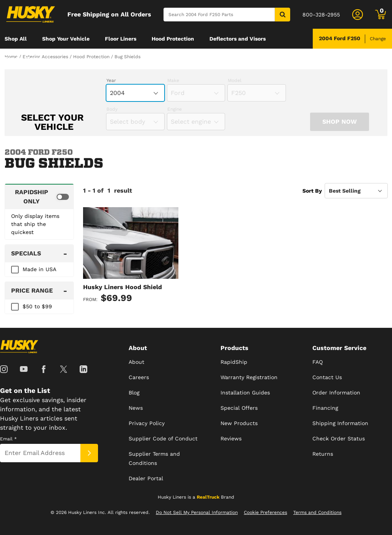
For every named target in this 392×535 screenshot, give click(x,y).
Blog (134, 393)
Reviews (231, 438)
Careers (139, 377)
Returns (323, 454)
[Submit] (89, 453)
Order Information (336, 393)
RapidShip (234, 362)
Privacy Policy (147, 423)
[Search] (219, 15)
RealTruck (208, 497)
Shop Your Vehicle (66, 39)
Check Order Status (339, 438)
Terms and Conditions (317, 512)
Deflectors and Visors (238, 39)
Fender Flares (23, 59)
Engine (175, 109)
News (136, 408)
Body (112, 109)
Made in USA (39, 269)
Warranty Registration (249, 377)
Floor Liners (121, 39)
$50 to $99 (37, 306)
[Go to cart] (381, 15)
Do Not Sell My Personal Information (197, 512)
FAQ (318, 362)
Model (235, 80)
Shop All (16, 39)
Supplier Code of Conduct (163, 438)
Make (173, 80)
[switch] (39, 196)
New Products (239, 423)
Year (111, 80)
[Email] (40, 453)
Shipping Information (340, 423)
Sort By (312, 191)
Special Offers (239, 408)
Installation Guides (245, 393)
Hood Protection (173, 39)
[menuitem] (16, 39)
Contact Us (327, 377)
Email (8, 439)
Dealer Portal (146, 478)
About (136, 362)
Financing (325, 408)
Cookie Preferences (265, 512)
